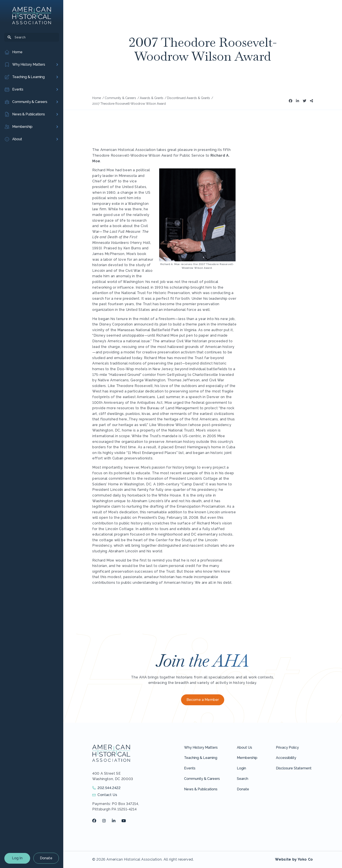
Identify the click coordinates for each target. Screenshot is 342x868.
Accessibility (286, 758)
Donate (46, 858)
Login (241, 768)
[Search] (32, 37)
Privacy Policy (287, 747)
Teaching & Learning (201, 758)
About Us (245, 747)
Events (190, 768)
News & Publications (201, 789)
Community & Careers (202, 779)
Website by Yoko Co (294, 859)
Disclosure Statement (294, 768)
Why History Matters (201, 747)
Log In (17, 858)
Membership (247, 758)
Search (243, 779)
